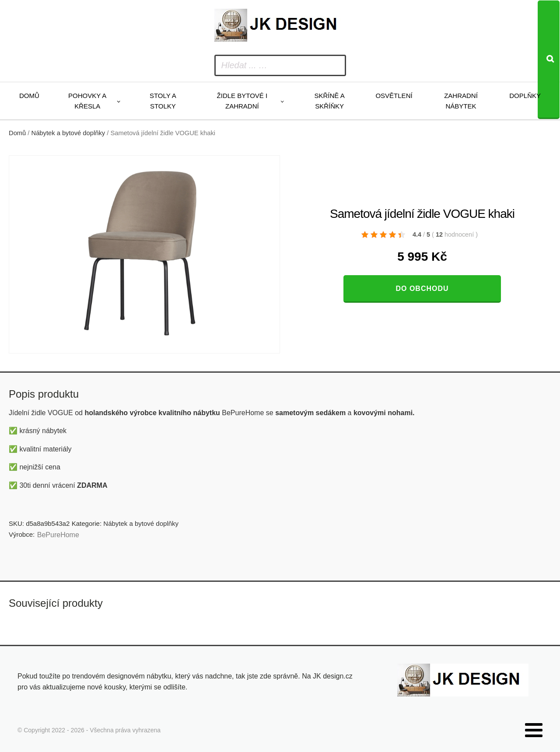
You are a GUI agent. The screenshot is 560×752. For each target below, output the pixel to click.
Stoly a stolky (163, 101)
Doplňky (525, 96)
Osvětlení (394, 96)
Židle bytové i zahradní (242, 101)
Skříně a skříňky (329, 101)
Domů (29, 96)
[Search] (549, 60)
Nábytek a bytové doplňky (68, 133)
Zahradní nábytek (461, 101)
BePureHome (58, 535)
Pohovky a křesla (87, 101)
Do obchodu (422, 289)
